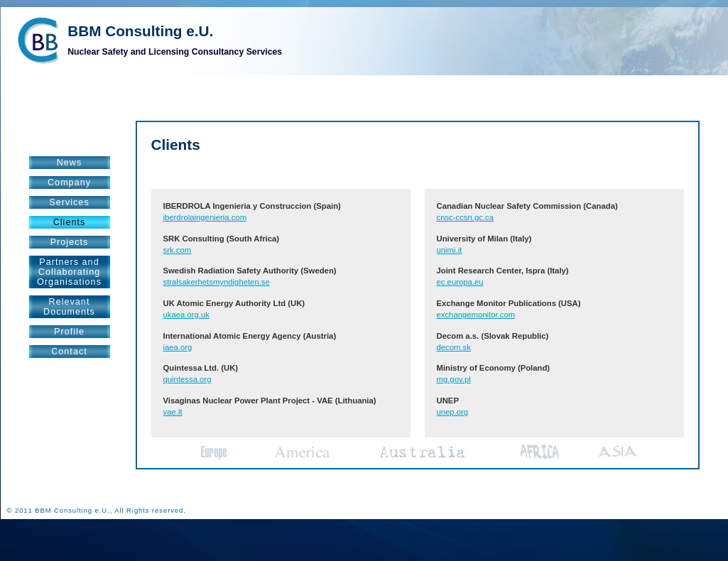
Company (69, 183)
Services (69, 202)
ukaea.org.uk (186, 315)
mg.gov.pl (454, 379)
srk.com (178, 250)
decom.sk (454, 347)
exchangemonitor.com (476, 315)
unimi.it (450, 250)
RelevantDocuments (69, 307)
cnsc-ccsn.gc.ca (465, 217)
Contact (69, 352)
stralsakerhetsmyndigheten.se (217, 282)
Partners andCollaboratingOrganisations (69, 272)
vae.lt (173, 412)
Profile (69, 332)
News (70, 163)
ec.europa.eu (460, 282)
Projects (70, 242)
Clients (70, 222)
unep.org (453, 412)
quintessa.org (188, 379)
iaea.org (178, 347)
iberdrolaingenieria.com (205, 217)
